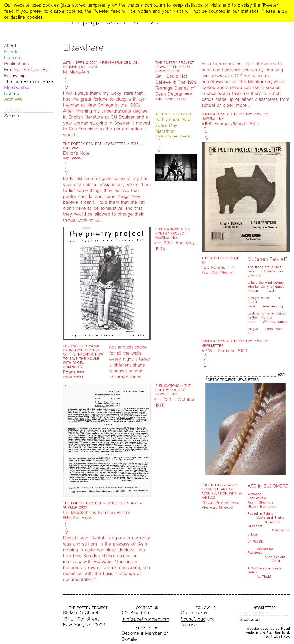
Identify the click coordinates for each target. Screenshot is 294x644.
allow (282, 11)
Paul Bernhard (278, 632)
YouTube (189, 625)
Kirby (285, 637)
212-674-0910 (135, 613)
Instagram (199, 613)
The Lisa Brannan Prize (29, 81)
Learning (13, 58)
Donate (12, 93)
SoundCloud (193, 619)
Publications (17, 64)
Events (11, 52)
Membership (17, 87)
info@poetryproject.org (146, 619)
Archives (13, 99)
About (10, 46)
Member (154, 633)
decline (18, 17)
